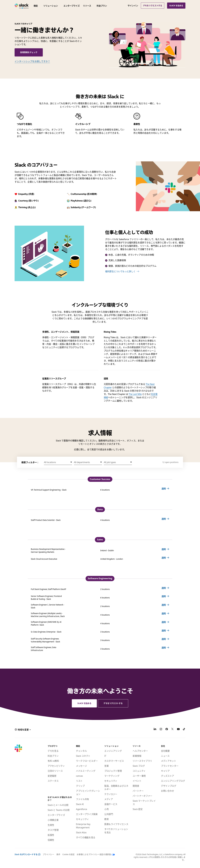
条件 (58, 854)
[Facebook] (167, 730)
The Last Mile (135, 394)
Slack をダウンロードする (28, 854)
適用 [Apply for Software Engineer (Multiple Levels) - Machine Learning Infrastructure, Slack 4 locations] (164, 613)
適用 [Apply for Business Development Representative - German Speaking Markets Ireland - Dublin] (164, 549)
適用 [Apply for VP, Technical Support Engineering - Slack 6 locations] (164, 489)
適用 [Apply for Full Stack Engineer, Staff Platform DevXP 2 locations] (164, 588)
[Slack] (22, 6)
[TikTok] (184, 730)
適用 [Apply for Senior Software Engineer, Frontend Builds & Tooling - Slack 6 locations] (164, 596)
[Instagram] (161, 730)
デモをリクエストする (153, 5)
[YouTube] (178, 730)
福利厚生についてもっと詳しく (120, 271)
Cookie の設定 (68, 854)
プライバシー (48, 854)
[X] (172, 730)
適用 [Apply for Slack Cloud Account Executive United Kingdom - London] (164, 558)
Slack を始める (176, 5)
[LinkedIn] (155, 730)
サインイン (133, 6)
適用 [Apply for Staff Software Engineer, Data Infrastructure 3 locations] (164, 648)
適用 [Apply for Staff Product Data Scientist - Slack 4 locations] (164, 519)
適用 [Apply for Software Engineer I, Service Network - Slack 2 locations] (164, 605)
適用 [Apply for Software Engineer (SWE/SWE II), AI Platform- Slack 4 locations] (164, 622)
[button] (58, 462)
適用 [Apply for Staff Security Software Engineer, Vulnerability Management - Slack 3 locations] (164, 639)
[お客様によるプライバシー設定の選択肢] (95, 854)
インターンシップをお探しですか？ (32, 61)
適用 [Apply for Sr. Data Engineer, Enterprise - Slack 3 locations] (164, 631)
